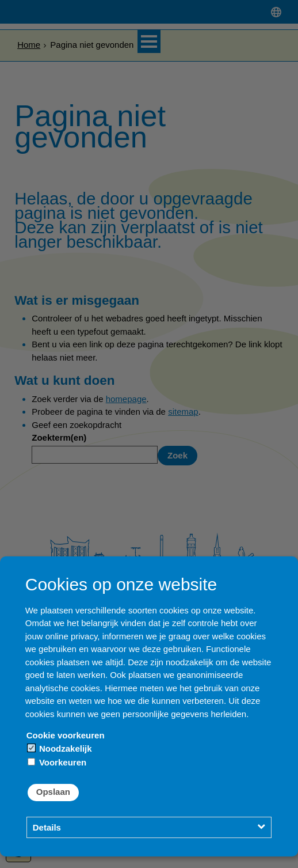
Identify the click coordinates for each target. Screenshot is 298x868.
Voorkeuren (57, 762)
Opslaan (53, 792)
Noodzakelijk (60, 748)
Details (47, 827)
